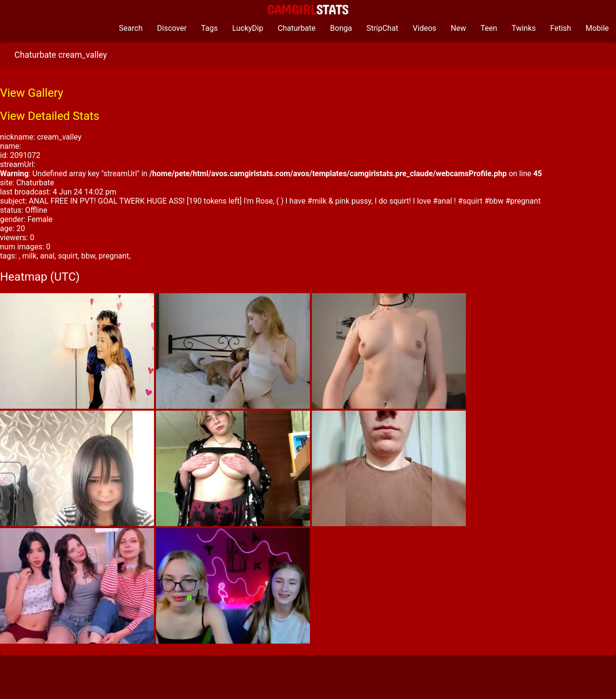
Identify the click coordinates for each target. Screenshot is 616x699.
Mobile (597, 28)
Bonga (341, 28)
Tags (210, 28)
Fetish (560, 28)
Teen (489, 28)
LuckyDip (248, 28)
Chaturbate (297, 28)
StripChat (382, 28)
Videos (425, 28)
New (459, 28)
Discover (172, 28)
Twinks (524, 28)
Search (131, 28)
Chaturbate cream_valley (61, 55)
